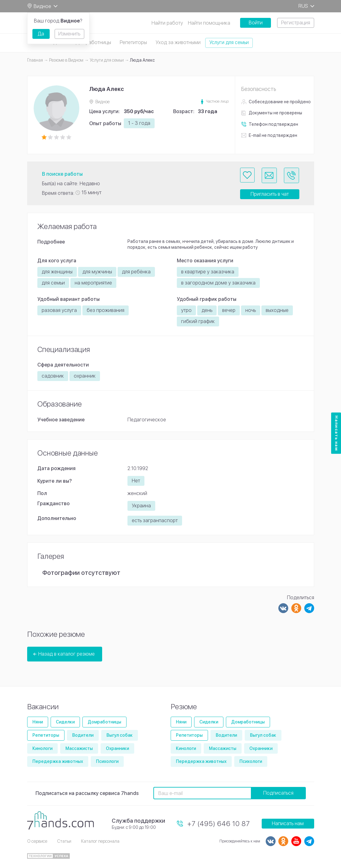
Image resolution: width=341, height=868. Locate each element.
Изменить (69, 34)
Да (41, 34)
